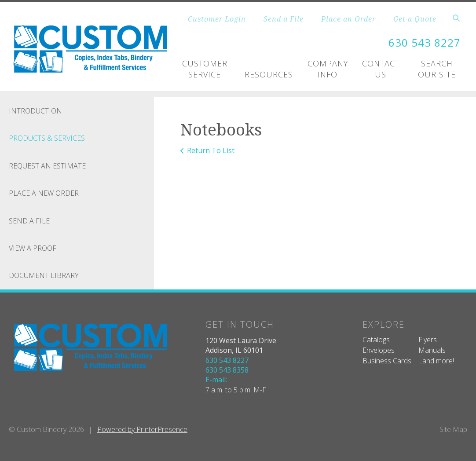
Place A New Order (44, 193)
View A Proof (33, 248)
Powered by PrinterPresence (142, 429)
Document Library (44, 275)
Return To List (211, 150)
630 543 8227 (425, 42)
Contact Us (381, 69)
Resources (269, 74)
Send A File (29, 221)
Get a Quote (415, 19)
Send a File (284, 19)
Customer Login (217, 19)
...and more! (436, 361)
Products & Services (47, 138)
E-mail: (216, 380)
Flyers (428, 340)
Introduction (35, 111)
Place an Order (348, 19)
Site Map (453, 429)
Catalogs (376, 340)
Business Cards (387, 361)
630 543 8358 (227, 370)
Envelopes (379, 350)
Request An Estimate (47, 166)
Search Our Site (437, 69)
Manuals (432, 350)
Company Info (328, 69)
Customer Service (205, 69)
